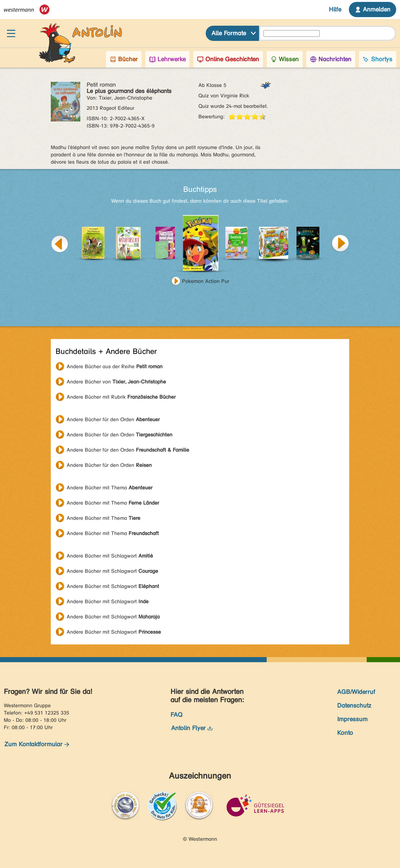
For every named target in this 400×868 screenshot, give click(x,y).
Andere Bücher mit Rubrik (121, 397)
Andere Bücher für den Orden (113, 419)
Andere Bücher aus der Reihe (115, 366)
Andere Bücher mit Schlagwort (110, 556)
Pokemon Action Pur (206, 281)
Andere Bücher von (116, 382)
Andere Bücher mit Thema (110, 488)
